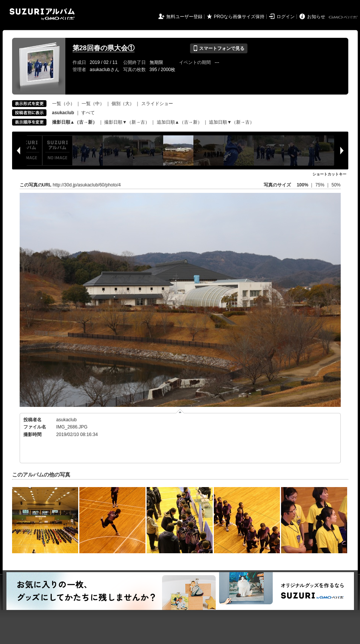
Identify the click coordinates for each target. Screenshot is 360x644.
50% (336, 185)
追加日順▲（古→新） (179, 122)
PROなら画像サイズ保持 (239, 17)
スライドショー (157, 104)
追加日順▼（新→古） (232, 122)
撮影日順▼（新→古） (127, 122)
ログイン (286, 17)
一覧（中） (93, 104)
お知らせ (316, 17)
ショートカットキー (329, 174)
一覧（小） (63, 104)
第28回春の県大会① (104, 48)
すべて (88, 113)
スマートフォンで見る (219, 48)
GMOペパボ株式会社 (344, 17)
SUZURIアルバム (42, 14)
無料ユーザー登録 (184, 17)
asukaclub (66, 420)
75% (321, 185)
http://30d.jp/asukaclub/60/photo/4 (87, 185)
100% (302, 185)
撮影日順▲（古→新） (75, 122)
